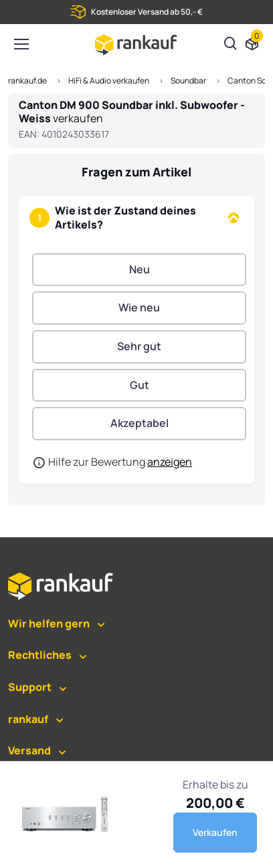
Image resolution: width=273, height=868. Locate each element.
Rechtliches (40, 655)
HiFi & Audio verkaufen (109, 81)
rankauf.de (27, 81)
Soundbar (188, 81)
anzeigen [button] (170, 462)
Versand (29, 750)
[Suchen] (231, 45)
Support (30, 687)
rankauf (28, 719)
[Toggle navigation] (21, 44)
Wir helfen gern (49, 623)
